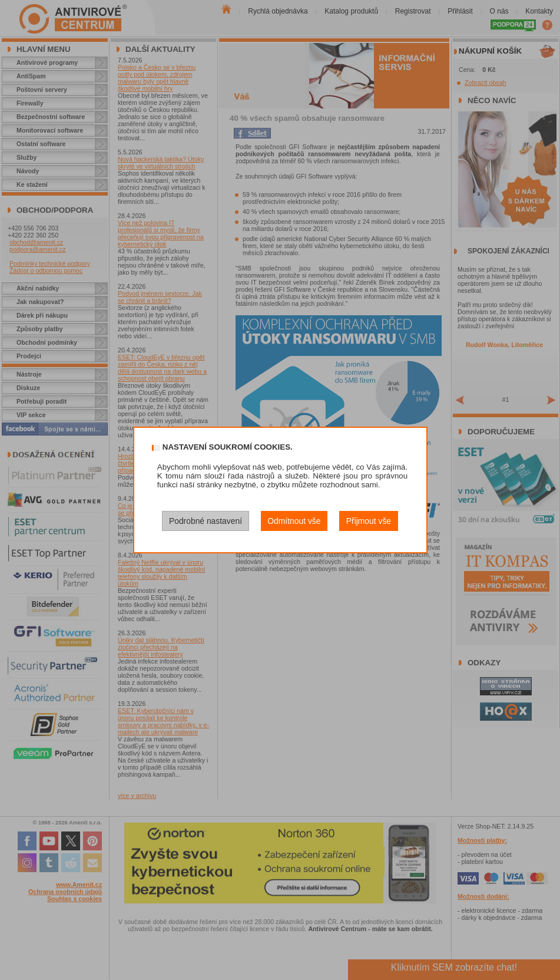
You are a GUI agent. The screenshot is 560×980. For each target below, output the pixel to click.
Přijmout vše (369, 521)
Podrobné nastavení (206, 521)
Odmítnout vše (294, 521)
